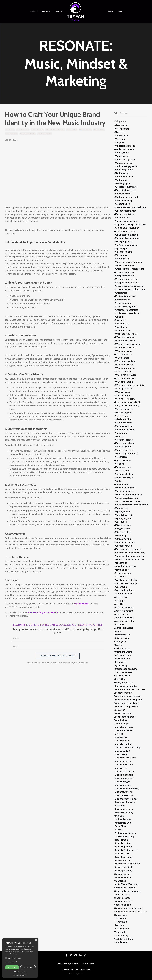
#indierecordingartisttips (127, 313)
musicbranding (72, 130)
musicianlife (121, 768)
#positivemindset (123, 423)
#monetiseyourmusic (125, 348)
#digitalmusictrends (125, 231)
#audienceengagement (126, 166)
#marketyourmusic (124, 337)
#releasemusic (122, 471)
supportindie (121, 915)
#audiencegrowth (123, 170)
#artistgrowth (122, 153)
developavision (122, 659)
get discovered (122, 676)
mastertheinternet (124, 730)
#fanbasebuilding (123, 252)
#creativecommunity (125, 211)
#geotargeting (122, 259)
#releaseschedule (124, 474)
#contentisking (122, 204)
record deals (121, 840)
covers (118, 645)
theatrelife (120, 919)
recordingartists (123, 847)
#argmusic (120, 142)
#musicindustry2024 (125, 375)
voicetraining (121, 936)
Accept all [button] (12, 967)
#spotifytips (121, 522)
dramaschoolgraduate (126, 669)
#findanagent (121, 255)
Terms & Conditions (83, 969)
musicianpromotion (124, 772)
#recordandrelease (124, 443)
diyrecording (121, 666)
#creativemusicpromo (126, 221)
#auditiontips (121, 180)
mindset (119, 734)
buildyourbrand (122, 638)
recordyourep (122, 854)
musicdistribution (123, 765)
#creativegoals (122, 218)
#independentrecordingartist (129, 286)
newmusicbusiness (12, 134)
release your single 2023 (127, 864)
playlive (118, 830)
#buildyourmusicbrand (126, 197)
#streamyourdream (125, 542)
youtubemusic (121, 942)
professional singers (125, 833)
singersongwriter (123, 877)
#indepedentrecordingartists (129, 269)
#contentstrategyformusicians (130, 207)
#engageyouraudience (126, 245)
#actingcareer (122, 129)
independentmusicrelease (127, 696)
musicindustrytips (85, 130)
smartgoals (120, 881)
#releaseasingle (123, 467)
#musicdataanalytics (125, 368)
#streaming (120, 536)
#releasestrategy (123, 477)
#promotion (121, 433)
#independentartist (124, 272)
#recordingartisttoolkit (127, 454)
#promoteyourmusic (125, 430)
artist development (124, 607)
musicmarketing (99, 130)
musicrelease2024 (124, 795)
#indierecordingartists (126, 310)
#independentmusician (126, 279)
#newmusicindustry (125, 399)
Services (34, 12)
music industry (122, 741)
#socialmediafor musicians (128, 495)
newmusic (120, 806)
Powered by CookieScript (20, 975)
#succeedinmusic (123, 546)
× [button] (36, 940)
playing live (120, 826)
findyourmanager (123, 672)
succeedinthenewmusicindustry (130, 912)
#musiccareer (122, 358)
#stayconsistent (123, 532)
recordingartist (122, 843)
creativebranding (37, 130)
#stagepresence (123, 525)
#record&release (123, 440)
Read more (21, 954)
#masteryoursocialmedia (127, 344)
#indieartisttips (122, 300)
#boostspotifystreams (126, 187)
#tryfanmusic (122, 570)
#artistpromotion (123, 163)
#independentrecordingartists (130, 289)
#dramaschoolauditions (127, 238)
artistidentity (10, 130)
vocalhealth (120, 932)
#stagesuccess (122, 529)
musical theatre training (127, 748)
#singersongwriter (124, 491)
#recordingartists (124, 450)
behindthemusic (122, 635)
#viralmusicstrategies (126, 580)
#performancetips (124, 409)
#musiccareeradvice (125, 361)
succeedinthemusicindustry (128, 908)
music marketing (123, 744)
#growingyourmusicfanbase (129, 262)
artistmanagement (124, 618)
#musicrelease (122, 392)
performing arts (123, 819)
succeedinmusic (123, 905)
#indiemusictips (123, 303)
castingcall (120, 642)
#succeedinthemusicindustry (129, 556)
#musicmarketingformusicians (130, 385)
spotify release (122, 895)
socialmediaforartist (45, 134)
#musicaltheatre (123, 354)
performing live (123, 823)
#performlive (121, 416)
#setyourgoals (122, 484)
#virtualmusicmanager (126, 583)
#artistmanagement (125, 160)
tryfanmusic (121, 922)
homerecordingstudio (126, 686)
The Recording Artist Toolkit (43, 612)
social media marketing (127, 884)
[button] (20, 972)
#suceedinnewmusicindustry (129, 560)
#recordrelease (123, 460)
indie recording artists (126, 706)
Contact (121, 12)
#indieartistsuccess (125, 296)
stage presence (122, 898)
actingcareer (121, 597)
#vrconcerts (121, 587)
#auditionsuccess (124, 177)
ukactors (119, 925)
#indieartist (121, 293)
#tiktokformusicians (125, 566)
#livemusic (120, 320)
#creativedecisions (124, 214)
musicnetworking (123, 792)
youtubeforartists (124, 939)
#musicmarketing (124, 382)
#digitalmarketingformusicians (130, 224)
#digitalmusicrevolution (127, 228)
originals (119, 816)
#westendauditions (124, 590)
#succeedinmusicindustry (128, 549)
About (111, 12)
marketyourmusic (124, 727)
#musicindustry (123, 371)
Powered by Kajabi (76, 974)
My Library (46, 12)
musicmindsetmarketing (127, 789)
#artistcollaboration (125, 146)
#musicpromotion (124, 389)
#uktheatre (120, 577)
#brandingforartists (125, 190)
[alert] (20, 958)
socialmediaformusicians (127, 891)
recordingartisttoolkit (28, 134)
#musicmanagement (125, 378)
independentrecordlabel (126, 703)
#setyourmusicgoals (125, 488)
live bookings (121, 724)
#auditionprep (122, 173)
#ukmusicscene (122, 573)
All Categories (121, 125)
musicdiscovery (123, 761)
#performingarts (123, 413)
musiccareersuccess (125, 758)
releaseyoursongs (124, 871)
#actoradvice (121, 136)
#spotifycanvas (122, 512)
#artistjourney (122, 156)
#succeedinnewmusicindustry (130, 553)
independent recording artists (130, 689)
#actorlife (120, 139)
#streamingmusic (123, 539)
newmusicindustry (124, 812)
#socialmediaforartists (126, 498)
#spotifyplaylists (123, 519)
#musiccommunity (124, 365)
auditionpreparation (125, 621)
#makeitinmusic (123, 331)
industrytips (121, 720)
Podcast (59, 12)
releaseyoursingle (124, 867)
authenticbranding (23, 130)
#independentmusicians (126, 283)
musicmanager (122, 782)
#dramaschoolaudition (126, 235)
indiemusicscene (123, 713)
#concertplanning (123, 201)
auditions (119, 624)
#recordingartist (123, 447)
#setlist (118, 481)
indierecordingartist (125, 717)
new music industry (125, 802)
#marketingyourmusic (126, 334)
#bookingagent (122, 184)
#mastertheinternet (125, 341)
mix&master (121, 737)
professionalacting (124, 836)
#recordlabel (121, 457)
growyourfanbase (124, 683)
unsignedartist (122, 929)
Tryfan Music (81, 604)
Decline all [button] (28, 967)
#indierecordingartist (126, 307)
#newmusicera (122, 395)
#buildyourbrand (123, 194)
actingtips (120, 601)
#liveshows (121, 327)
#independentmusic (124, 276)
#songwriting (121, 508)
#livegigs (119, 317)
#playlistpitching (123, 419)
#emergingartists (124, 242)
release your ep (122, 860)
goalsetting (120, 679)
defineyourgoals (123, 655)
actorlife (119, 604)
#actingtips (120, 132)
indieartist (120, 710)
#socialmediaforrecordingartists (131, 505)
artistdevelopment (124, 611)
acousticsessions (123, 594)
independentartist (123, 693)
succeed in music (123, 901)
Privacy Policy (67, 969)
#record (119, 437)
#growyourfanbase (124, 266)
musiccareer (121, 754)
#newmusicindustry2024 (127, 402)
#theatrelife (121, 563)
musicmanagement (124, 778)
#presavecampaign (124, 426)
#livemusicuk (121, 324)
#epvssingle (121, 248)
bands (118, 631)
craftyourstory (122, 648)
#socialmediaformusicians (128, 501)
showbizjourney (122, 874)
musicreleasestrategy (126, 799)
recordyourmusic (123, 857)
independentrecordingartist (55, 130)
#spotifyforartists (124, 515)
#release (119, 464)
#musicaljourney (123, 351)
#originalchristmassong (127, 406)
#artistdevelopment (124, 149)
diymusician (120, 662)
